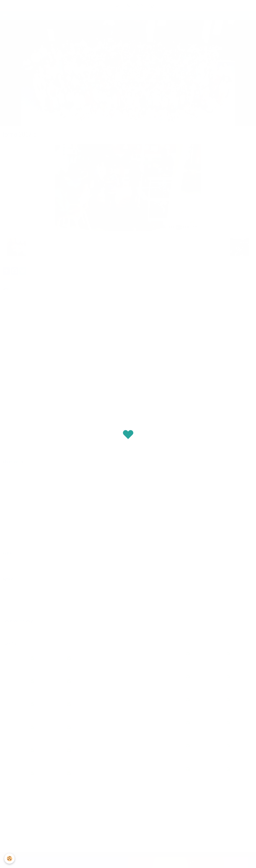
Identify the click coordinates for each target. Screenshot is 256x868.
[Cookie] (10, 859)
